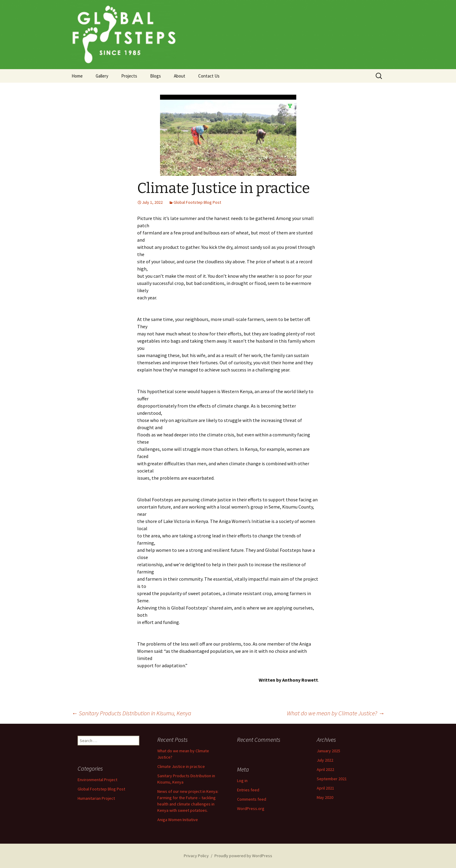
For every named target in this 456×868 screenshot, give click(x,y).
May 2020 (325, 797)
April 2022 (325, 769)
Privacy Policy (196, 856)
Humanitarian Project (96, 798)
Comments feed (252, 799)
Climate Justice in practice (181, 766)
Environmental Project (97, 780)
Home (77, 76)
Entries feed (248, 790)
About (180, 76)
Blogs (156, 76)
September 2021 (332, 779)
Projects (129, 76)
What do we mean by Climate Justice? (336, 713)
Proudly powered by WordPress (243, 856)
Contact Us (209, 76)
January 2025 (328, 751)
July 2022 (325, 760)
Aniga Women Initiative (178, 820)
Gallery (102, 76)
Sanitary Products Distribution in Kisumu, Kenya (131, 713)
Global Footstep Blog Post (197, 202)
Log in (242, 781)
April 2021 (325, 788)
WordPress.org (251, 808)
